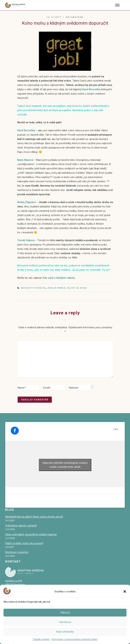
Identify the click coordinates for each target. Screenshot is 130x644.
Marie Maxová (25, 160)
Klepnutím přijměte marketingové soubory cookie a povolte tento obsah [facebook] (65, 465)
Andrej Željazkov (27, 202)
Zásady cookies (41, 639)
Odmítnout (65, 622)
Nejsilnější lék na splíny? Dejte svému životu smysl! (34, 517)
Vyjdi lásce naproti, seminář (21, 526)
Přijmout (65, 612)
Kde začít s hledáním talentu (59, 278)
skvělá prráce (57, 288)
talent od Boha (77, 288)
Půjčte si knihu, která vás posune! (24, 543)
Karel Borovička (92, 89)
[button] (125, 591)
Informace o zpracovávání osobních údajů (74, 639)
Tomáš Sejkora (26, 240)
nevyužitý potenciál (34, 288)
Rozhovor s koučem (17, 552)
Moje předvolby (65, 632)
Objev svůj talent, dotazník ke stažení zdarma (31, 534)
